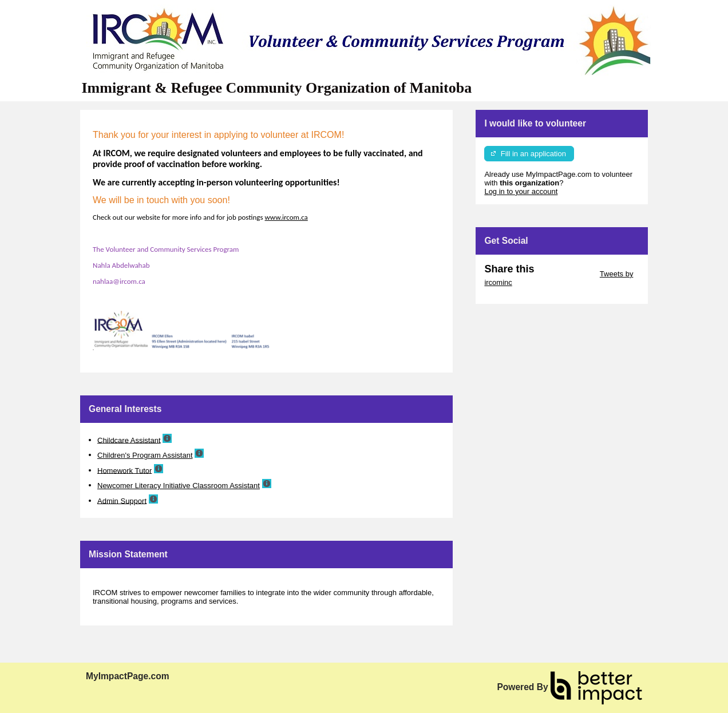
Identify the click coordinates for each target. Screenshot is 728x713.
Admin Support (122, 500)
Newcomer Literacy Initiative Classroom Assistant (179, 486)
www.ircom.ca (286, 217)
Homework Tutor (124, 470)
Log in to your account (521, 191)
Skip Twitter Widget (566, 274)
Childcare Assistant (129, 440)
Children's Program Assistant (145, 455)
